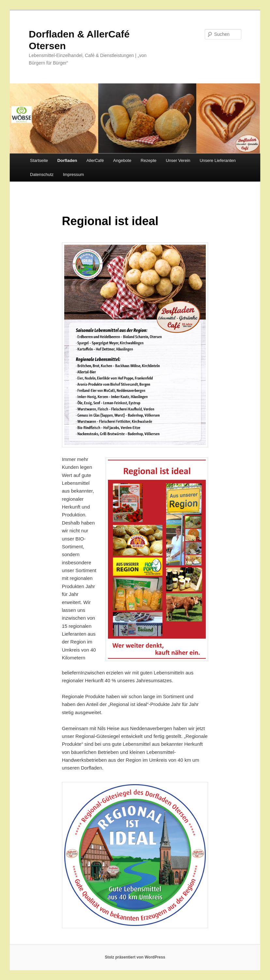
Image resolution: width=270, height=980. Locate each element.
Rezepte (148, 160)
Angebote (122, 160)
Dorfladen (67, 160)
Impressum (73, 174)
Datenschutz (42, 174)
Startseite (39, 160)
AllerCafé (95, 160)
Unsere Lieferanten (218, 160)
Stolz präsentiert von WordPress (135, 957)
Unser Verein (178, 160)
